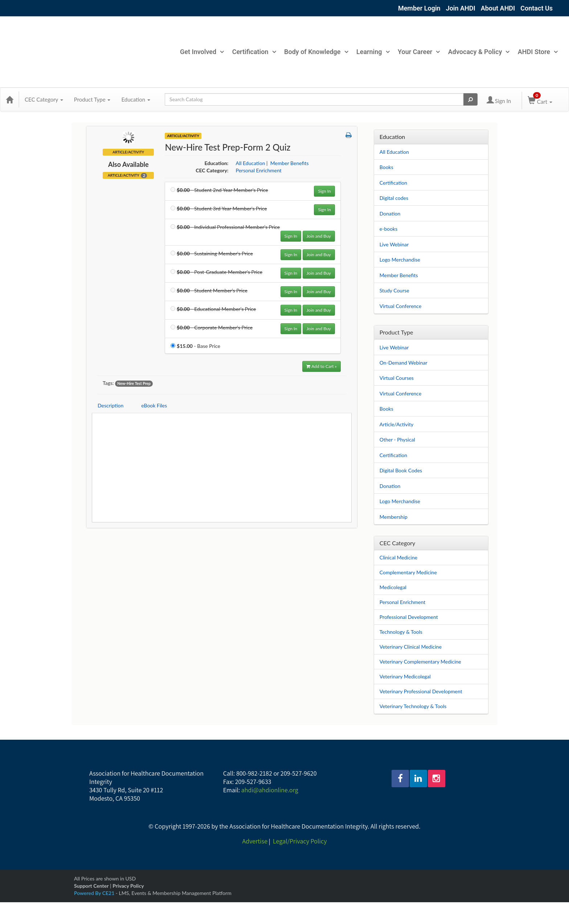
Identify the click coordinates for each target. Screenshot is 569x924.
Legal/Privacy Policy (300, 841)
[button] (349, 135)
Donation (390, 213)
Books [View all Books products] (386, 409)
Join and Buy (319, 236)
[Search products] (470, 99)
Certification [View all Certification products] (393, 455)
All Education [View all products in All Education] (250, 163)
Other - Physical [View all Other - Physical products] (397, 440)
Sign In (324, 191)
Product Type (92, 99)
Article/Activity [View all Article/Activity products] (397, 424)
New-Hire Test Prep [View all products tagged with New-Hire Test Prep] (134, 383)
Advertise (255, 841)
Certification (254, 52)
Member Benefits (399, 275)
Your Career (419, 52)
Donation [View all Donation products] (390, 486)
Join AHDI (461, 8)
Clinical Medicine (398, 557)
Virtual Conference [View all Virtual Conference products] (401, 393)
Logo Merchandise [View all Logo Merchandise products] (400, 501)
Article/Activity (127, 175)
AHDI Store (538, 52)
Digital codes (394, 198)
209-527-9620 (299, 773)
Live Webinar (394, 244)
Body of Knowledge (316, 52)
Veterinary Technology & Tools (413, 706)
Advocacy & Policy (479, 52)
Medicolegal (393, 587)
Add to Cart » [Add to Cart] (322, 366)
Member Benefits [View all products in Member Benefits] (290, 163)
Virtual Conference (401, 306)
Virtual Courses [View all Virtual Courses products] (397, 378)
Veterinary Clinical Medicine (411, 647)
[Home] (9, 99)
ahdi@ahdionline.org (270, 790)
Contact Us (537, 8)
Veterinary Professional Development (421, 691)
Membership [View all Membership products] (394, 517)
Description (110, 405)
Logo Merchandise (400, 260)
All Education (394, 152)
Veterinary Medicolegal (405, 676)
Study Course (394, 290)
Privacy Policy (128, 886)
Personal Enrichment (402, 602)
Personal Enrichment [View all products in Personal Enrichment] (258, 170)
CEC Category (44, 99)
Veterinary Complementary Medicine (420, 662)
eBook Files (154, 405)
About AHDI (498, 8)
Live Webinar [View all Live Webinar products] (394, 347)
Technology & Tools (401, 632)
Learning (373, 52)
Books (386, 167)
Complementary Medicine (408, 572)
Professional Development (409, 617)
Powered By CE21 (95, 893)
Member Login (419, 8)
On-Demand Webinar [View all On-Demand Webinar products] (404, 363)
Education (136, 99)
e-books (388, 229)
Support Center (91, 886)
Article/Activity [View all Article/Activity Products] (183, 136)
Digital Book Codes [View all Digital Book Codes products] (401, 470)
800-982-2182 (254, 773)
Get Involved (202, 52)
